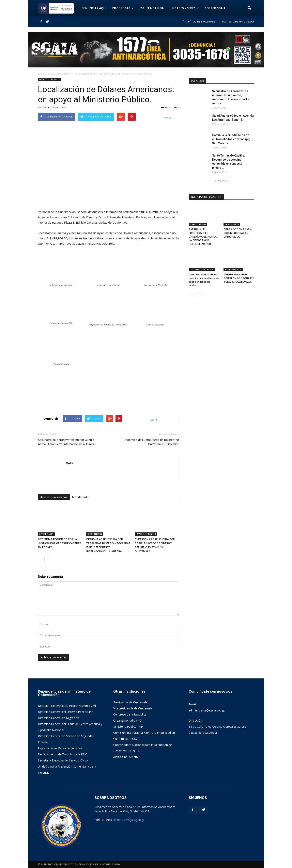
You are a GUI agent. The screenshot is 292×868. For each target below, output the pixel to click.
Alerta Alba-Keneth (126, 757)
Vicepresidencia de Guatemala (133, 708)
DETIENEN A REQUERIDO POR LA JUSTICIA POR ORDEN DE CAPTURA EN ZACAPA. (60, 543)
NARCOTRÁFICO (198, 224)
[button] (249, 8)
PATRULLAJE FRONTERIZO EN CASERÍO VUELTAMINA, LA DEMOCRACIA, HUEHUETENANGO (203, 237)
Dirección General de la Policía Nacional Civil (67, 706)
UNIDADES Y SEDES (184, 8)
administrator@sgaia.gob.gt (207, 710)
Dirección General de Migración (58, 718)
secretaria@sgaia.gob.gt (128, 820)
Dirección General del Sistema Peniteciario (66, 712)
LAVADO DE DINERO (49, 79)
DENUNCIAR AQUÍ (94, 8)
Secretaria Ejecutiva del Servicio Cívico (63, 760)
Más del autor (81, 497)
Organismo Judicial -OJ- (128, 720)
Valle (46, 107)
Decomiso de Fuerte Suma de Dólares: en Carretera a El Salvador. (151, 442)
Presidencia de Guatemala (130, 702)
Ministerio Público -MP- (129, 727)
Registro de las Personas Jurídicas (60, 748)
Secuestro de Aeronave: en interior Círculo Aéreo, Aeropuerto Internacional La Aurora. (67, 442)
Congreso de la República (130, 714)
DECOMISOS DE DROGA (202, 270)
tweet (167, 118)
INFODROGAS (123, 8)
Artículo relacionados (54, 497)
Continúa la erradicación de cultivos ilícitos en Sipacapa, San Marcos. (231, 139)
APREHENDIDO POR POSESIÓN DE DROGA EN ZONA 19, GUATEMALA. (239, 278)
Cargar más (221, 181)
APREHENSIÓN (46, 534)
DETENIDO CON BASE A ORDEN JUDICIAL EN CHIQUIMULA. (238, 233)
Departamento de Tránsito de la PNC (62, 754)
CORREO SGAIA (215, 8)
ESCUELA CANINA (152, 8)
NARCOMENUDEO (233, 270)
